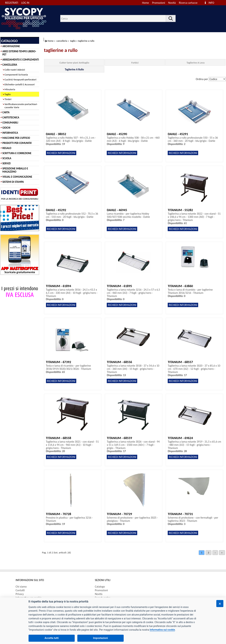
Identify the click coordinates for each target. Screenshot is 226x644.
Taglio (8, 94)
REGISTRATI (12, 3)
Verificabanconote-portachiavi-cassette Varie (21, 106)
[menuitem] (190, 3)
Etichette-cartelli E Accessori (20, 84)
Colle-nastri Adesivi (15, 70)
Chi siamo (21, 587)
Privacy (20, 594)
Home (145, 3)
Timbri (8, 99)
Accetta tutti (52, 638)
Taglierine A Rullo (74, 69)
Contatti (20, 590)
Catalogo (100, 587)
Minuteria (10, 89)
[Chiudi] (220, 604)
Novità (172, 3)
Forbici (135, 63)
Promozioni (159, 3)
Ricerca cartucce (188, 3)
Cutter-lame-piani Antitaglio (74, 63)
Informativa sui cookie (162, 630)
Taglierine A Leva (196, 63)
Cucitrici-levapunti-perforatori (21, 80)
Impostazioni (100, 638)
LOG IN (25, 3)
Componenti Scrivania (16, 75)
